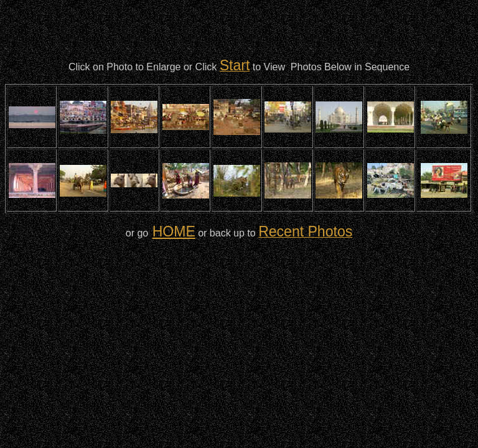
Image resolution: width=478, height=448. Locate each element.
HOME (174, 231)
